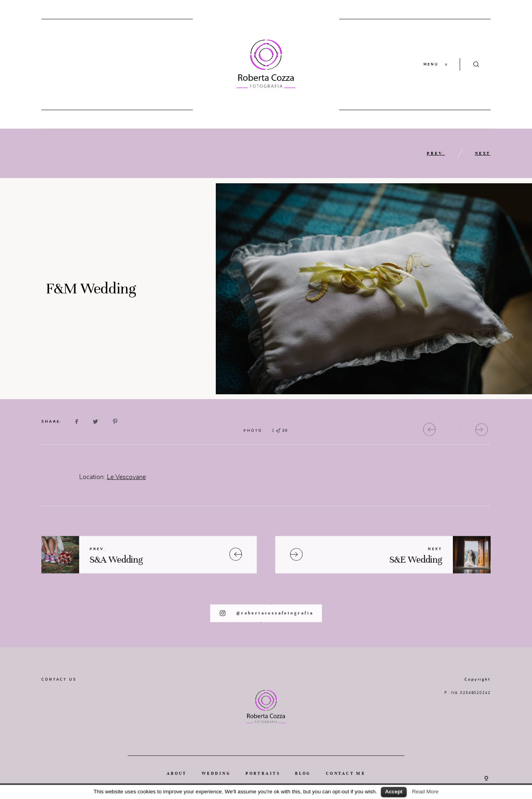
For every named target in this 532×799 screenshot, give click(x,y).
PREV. (436, 153)
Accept (394, 792)
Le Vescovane (126, 489)
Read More (425, 792)
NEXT (483, 153)
